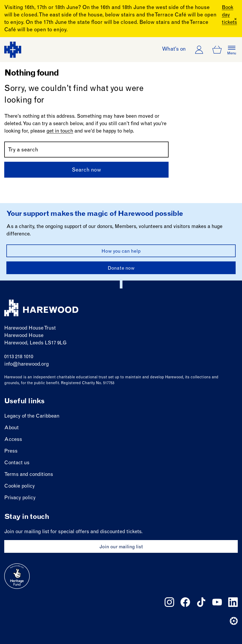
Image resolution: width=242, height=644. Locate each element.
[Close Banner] (236, 19)
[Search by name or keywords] (86, 150)
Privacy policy (20, 498)
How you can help (121, 252)
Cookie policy (19, 486)
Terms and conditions (29, 475)
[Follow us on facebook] (185, 602)
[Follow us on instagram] (169, 602)
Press (11, 451)
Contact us (17, 463)
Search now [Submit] (86, 170)
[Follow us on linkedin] (233, 602)
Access (13, 440)
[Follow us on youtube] (217, 602)
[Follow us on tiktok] (201, 602)
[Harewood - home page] (13, 50)
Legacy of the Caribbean (32, 416)
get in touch (60, 131)
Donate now (121, 269)
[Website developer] (234, 621)
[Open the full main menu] (232, 50)
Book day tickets (228, 15)
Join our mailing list (121, 547)
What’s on (174, 50)
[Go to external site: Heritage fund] (17, 576)
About (11, 428)
